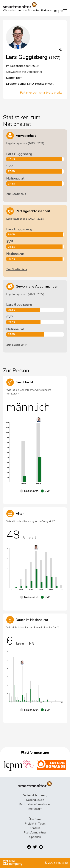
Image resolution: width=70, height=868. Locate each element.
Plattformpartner (35, 833)
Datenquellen (35, 800)
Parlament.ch (29, 93)
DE (56, 11)
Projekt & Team (35, 824)
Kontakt (35, 828)
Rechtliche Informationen (35, 804)
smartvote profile (51, 93)
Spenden (35, 837)
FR (61, 11)
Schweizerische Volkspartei (24, 72)
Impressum (35, 809)
